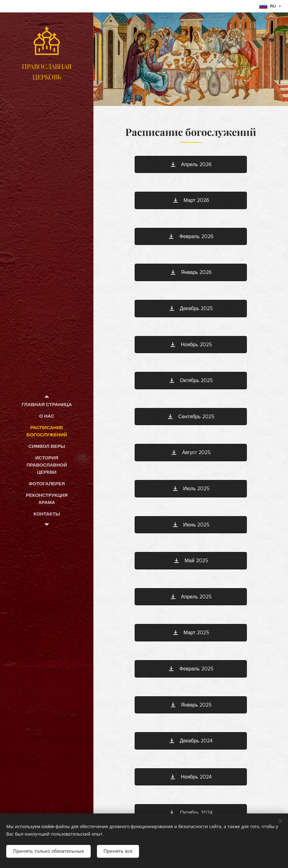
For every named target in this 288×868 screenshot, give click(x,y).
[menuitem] (47, 404)
